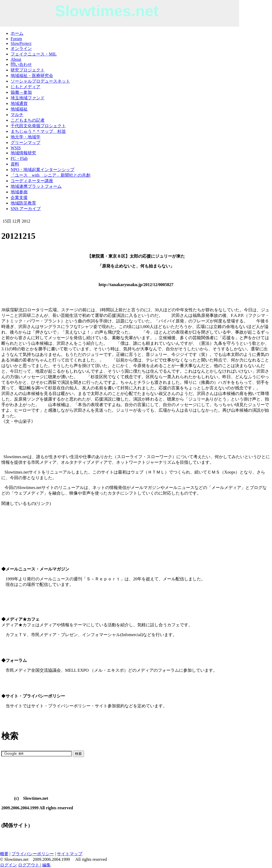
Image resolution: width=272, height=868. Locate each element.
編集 (46, 865)
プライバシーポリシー (33, 854)
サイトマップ (70, 854)
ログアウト (29, 865)
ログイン (8, 865)
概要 (4, 854)
